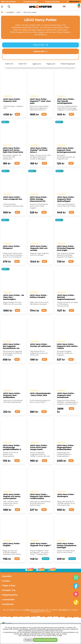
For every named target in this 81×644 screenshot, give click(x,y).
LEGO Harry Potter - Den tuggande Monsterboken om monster (12, 347)
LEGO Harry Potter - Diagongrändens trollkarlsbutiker (66, 447)
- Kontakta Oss (8, 590)
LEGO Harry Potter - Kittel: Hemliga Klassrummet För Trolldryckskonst (39, 200)
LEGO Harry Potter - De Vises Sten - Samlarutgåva (14, 297)
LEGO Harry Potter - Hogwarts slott (12, 100)
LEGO (18, 12)
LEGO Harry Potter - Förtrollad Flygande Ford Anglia (66, 248)
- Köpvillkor (6, 576)
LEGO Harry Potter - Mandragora (66, 495)
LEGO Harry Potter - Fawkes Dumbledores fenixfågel (67, 546)
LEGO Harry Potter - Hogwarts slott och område (39, 248)
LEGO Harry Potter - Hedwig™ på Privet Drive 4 (39, 150)
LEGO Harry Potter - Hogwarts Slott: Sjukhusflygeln (66, 199)
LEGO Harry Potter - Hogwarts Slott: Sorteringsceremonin (66, 150)
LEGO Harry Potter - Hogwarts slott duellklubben (12, 395)
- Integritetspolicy (9, 595)
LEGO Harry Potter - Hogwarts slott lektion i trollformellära (40, 496)
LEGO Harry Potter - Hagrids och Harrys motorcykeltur (12, 496)
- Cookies (5, 581)
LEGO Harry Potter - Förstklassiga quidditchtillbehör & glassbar (12, 448)
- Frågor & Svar (8, 586)
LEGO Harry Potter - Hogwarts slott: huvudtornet (66, 395)
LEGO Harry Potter (30, 12)
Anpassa (28, 640)
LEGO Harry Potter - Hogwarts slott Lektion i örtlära (67, 346)
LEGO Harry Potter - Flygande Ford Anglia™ (41, 545)
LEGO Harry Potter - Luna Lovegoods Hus (13, 198)
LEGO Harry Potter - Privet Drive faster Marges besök (39, 447)
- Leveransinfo (8, 599)
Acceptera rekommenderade (45, 640)
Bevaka (46, 559)
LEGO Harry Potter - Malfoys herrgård (39, 296)
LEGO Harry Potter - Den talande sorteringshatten (66, 101)
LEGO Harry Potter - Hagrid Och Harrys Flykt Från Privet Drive (13, 150)
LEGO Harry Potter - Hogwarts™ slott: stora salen (40, 101)
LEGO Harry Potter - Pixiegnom (12, 247)
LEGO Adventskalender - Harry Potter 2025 (40, 394)
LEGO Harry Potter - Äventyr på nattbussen (40, 345)
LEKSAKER (10, 12)
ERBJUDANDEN (74, 2)
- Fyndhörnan (7, 604)
